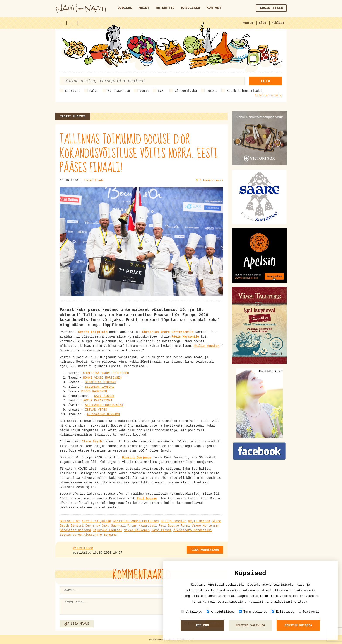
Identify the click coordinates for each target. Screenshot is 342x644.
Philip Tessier (173, 521)
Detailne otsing (268, 95)
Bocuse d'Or (70, 521)
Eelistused (283, 612)
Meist (144, 8)
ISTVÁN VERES (96, 410)
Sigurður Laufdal (107, 530)
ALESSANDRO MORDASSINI (104, 405)
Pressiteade (94, 180)
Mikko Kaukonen (137, 530)
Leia (266, 81)
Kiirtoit (73, 91)
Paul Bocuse (169, 526)
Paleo (94, 91)
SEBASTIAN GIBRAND (101, 382)
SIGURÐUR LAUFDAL (100, 387)
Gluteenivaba (186, 91)
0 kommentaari (211, 180)
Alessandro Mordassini (193, 530)
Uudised (125, 8)
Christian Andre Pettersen (136, 521)
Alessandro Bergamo (100, 535)
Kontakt (214, 8)
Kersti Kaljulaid (96, 521)
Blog (263, 23)
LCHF (162, 91)
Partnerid (309, 612)
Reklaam (278, 23)
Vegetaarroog (119, 91)
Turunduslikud (253, 612)
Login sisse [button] (271, 8)
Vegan (144, 91)
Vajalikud (192, 612)
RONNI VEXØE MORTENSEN (102, 378)
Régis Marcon (199, 521)
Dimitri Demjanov (85, 526)
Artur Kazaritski (142, 526)
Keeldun (203, 625)
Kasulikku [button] (191, 8)
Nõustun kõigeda (298, 625)
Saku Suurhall (114, 526)
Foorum (248, 23)
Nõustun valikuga (250, 625)
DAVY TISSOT (104, 396)
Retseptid (165, 8)
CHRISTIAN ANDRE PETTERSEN (106, 373)
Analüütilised (221, 612)
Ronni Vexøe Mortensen (200, 526)
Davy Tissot (161, 530)
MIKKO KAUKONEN (94, 391)
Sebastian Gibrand (75, 530)
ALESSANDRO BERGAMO (103, 414)
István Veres (71, 535)
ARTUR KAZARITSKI (98, 401)
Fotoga (212, 91)
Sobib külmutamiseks (244, 91)
